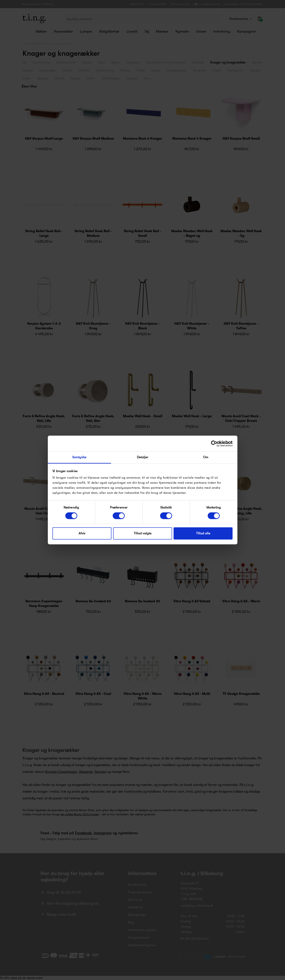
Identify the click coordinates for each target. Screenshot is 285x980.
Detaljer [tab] (143, 457)
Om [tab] (206, 457)
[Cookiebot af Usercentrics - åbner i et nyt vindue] (214, 444)
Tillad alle (203, 533)
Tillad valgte (143, 533)
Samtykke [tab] (79, 457)
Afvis (82, 533)
